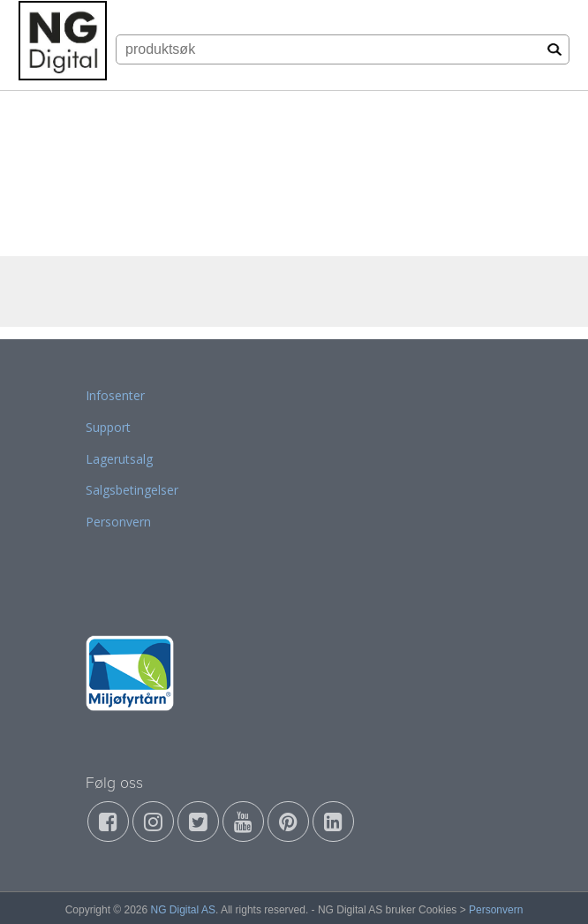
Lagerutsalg (119, 459)
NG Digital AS (183, 910)
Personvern (118, 522)
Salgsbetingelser (132, 490)
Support (108, 427)
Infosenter (115, 395)
